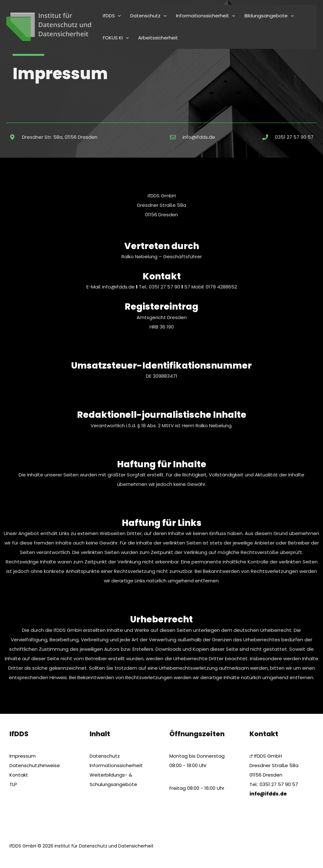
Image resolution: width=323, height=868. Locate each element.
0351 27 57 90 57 (279, 784)
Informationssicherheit (116, 765)
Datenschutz (105, 756)
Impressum (23, 756)
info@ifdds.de (119, 287)
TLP (13, 784)
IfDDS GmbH (266, 756)
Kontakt (19, 775)
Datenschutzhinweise (35, 765)
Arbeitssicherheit (158, 38)
